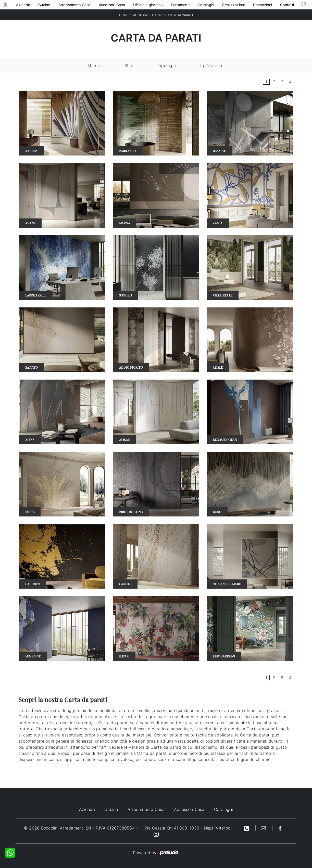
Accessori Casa (112, 5)
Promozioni (263, 5)
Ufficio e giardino (148, 5)
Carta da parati (179, 15)
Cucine (44, 5)
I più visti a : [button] (212, 66)
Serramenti (180, 5)
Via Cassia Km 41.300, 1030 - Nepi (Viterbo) (188, 828)
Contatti (287, 5)
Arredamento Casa (74, 5)
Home (124, 15)
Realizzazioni (233, 5)
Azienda (23, 5)
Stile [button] (129, 66)
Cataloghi (206, 5)
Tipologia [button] (167, 66)
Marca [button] (94, 66)
